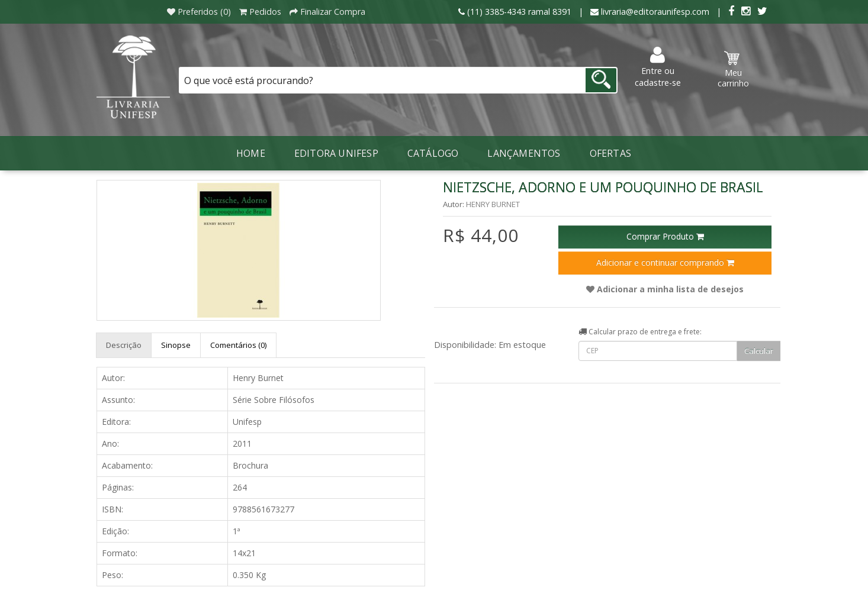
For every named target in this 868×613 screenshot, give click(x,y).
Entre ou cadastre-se (658, 67)
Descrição (124, 345)
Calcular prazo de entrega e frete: (640, 332)
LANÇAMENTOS (524, 153)
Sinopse (176, 345)
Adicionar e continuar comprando (665, 262)
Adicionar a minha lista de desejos (665, 289)
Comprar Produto (665, 236)
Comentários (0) (238, 345)
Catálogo (433, 153)
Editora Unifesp (336, 153)
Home (251, 153)
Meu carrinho (733, 70)
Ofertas (610, 153)
